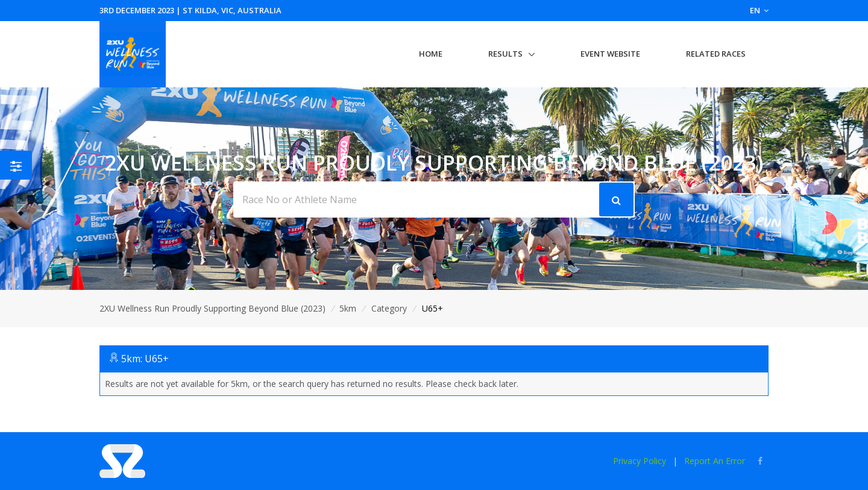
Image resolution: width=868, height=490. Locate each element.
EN (759, 10)
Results (505, 54)
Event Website (610, 54)
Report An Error (715, 461)
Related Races (716, 54)
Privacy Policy (640, 461)
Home (431, 54)
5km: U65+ (145, 359)
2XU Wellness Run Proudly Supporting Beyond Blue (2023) (212, 308)
